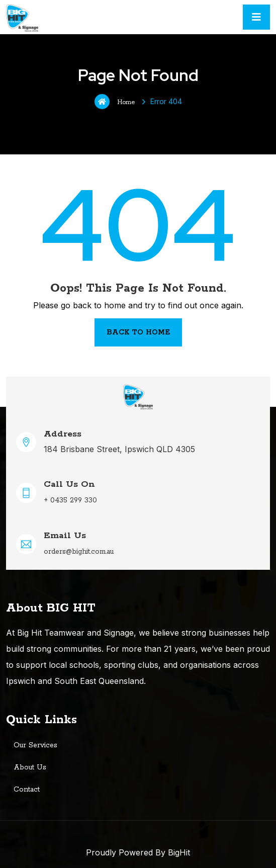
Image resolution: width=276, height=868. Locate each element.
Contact (27, 790)
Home (115, 102)
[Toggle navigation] (256, 17)
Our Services (35, 745)
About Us (30, 767)
